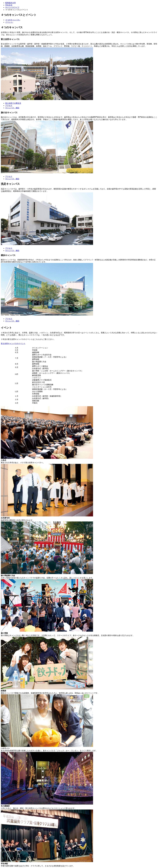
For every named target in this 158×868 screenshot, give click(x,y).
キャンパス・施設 (12, 108)
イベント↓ (9, 22)
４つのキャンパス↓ (13, 20)
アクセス (9, 106)
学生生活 (9, 5)
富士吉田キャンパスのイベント (13, 344)
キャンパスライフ (12, 7)
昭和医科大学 (11, 3)
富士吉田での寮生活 (13, 103)
